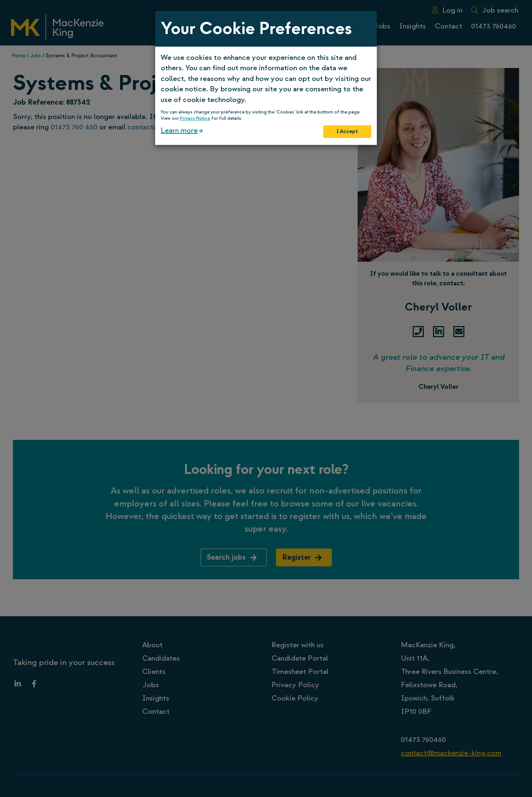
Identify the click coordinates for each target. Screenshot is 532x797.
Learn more (179, 130)
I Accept (347, 131)
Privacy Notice (195, 118)
